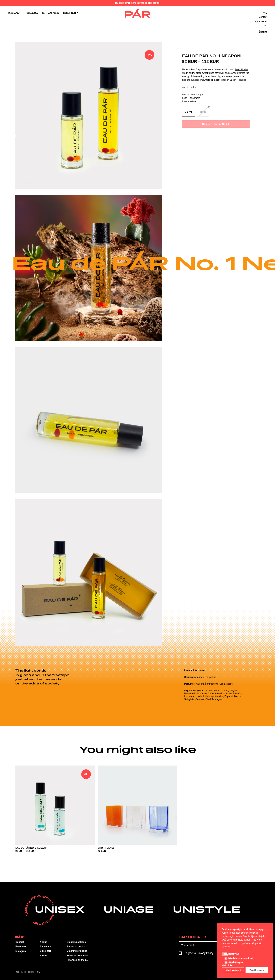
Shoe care (45, 946)
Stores (51, 13)
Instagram (21, 951)
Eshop (71, 13)
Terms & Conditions (78, 956)
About (15, 13)
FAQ (265, 13)
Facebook (21, 946)
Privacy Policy (205, 953)
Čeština (263, 32)
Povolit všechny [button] (257, 970)
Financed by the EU (78, 960)
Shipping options (76, 942)
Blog (32, 13)
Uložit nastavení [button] (233, 970)
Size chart (45, 951)
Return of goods (76, 946)
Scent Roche (241, 70)
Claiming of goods (77, 951)
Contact (263, 17)
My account (261, 21)
